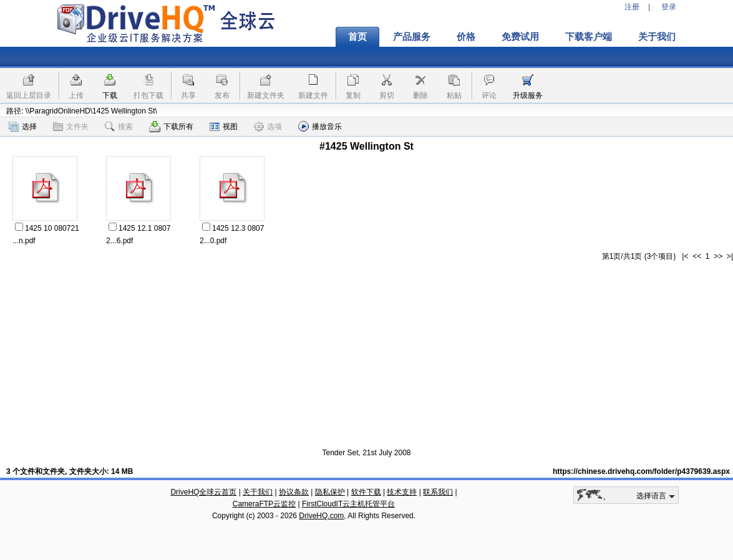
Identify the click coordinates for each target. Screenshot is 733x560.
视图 (224, 127)
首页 (357, 37)
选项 (268, 127)
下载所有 (171, 127)
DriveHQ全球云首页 (203, 492)
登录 (669, 7)
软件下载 (366, 492)
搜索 (119, 127)
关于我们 (657, 37)
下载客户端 (589, 37)
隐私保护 (330, 492)
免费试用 (520, 37)
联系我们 (438, 492)
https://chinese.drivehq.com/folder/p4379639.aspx (641, 471)
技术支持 (402, 492)
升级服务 (528, 95)
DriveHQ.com (321, 516)
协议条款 (294, 492)
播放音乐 (320, 126)
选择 (23, 127)
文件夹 (71, 127)
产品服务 (412, 37)
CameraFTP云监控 (264, 504)
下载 (110, 95)
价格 (466, 37)
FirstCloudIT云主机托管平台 (348, 504)
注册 (632, 7)
